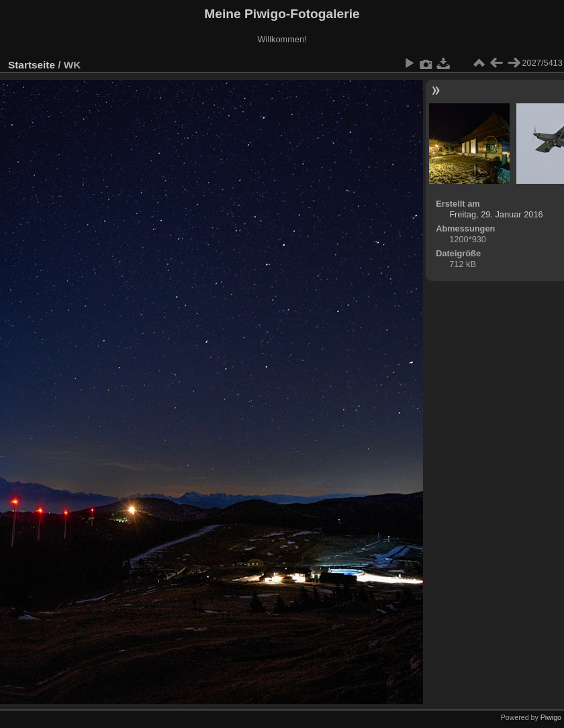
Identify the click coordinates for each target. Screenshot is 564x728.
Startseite (32, 65)
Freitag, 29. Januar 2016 (496, 214)
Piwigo (551, 717)
